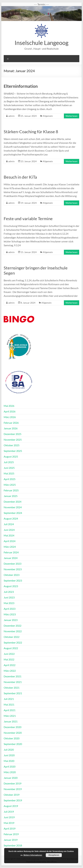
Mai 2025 (9, 473)
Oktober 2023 (12, 575)
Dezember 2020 (13, 727)
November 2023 (13, 569)
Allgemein (48, 116)
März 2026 (10, 417)
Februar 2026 (11, 423)
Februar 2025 (11, 490)
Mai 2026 (9, 406)
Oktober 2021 (12, 688)
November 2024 (13, 507)
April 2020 (10, 766)
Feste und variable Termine (28, 219)
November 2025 (13, 440)
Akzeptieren (54, 855)
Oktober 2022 (12, 637)
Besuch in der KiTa (20, 177)
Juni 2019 (9, 817)
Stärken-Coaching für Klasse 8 (31, 132)
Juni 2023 (9, 597)
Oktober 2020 (12, 738)
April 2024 (10, 541)
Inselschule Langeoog (41, 43)
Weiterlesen (72, 116)
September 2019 (13, 800)
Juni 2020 (9, 755)
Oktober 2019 (12, 795)
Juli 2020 (9, 750)
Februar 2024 (11, 552)
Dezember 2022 (13, 626)
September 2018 (13, 845)
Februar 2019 (11, 834)
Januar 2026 (11, 428)
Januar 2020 (11, 778)
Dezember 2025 (13, 434)
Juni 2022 (9, 654)
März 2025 (10, 485)
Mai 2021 (9, 704)
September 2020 (13, 744)
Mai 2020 (9, 761)
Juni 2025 (9, 468)
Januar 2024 (11, 558)
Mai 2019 (9, 823)
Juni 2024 (9, 530)
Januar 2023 (11, 620)
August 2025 (11, 456)
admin (11, 116)
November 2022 (13, 631)
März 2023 (10, 614)
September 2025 (13, 451)
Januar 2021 (11, 721)
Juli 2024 (9, 524)
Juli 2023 (9, 592)
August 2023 (11, 586)
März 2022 (10, 671)
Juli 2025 (9, 462)
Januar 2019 (11, 840)
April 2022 (10, 665)
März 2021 (10, 716)
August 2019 (11, 806)
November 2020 (13, 733)
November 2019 (13, 789)
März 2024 (10, 547)
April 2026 (10, 411)
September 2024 (13, 513)
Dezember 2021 (13, 676)
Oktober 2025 (12, 445)
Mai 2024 (9, 535)
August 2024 (11, 518)
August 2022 (11, 648)
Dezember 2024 (13, 502)
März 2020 (10, 772)
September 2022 (13, 642)
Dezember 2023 (13, 564)
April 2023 (10, 609)
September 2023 (13, 580)
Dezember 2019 (13, 783)
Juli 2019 (9, 812)
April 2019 (10, 828)
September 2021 (13, 693)
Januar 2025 (11, 496)
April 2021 (10, 710)
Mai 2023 (9, 603)
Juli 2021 (9, 699)
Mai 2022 (9, 659)
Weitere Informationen (33, 855)
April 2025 (10, 479)
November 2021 (13, 682)
